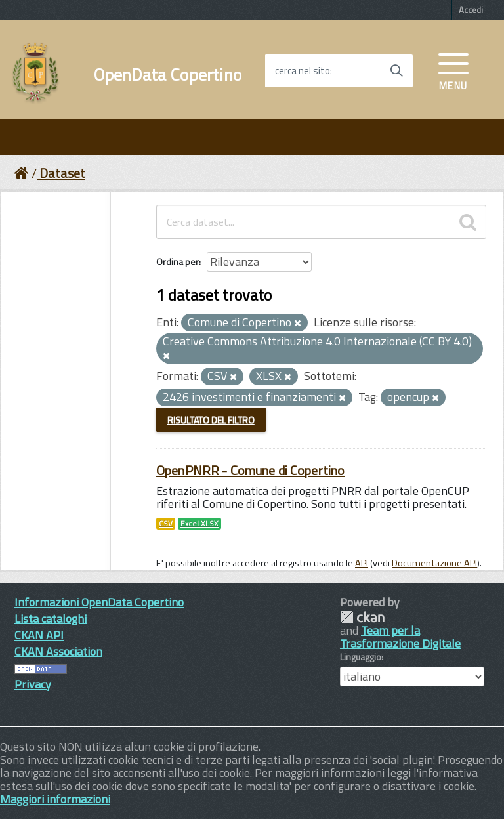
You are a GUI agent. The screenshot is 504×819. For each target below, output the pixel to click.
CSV (166, 524)
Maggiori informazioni (55, 799)
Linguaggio (361, 657)
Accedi (471, 10)
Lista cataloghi (51, 619)
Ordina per (178, 262)
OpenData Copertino (168, 75)
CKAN (362, 617)
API (362, 563)
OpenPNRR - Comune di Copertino (250, 470)
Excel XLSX (199, 524)
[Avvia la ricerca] (396, 71)
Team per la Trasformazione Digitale (400, 637)
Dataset (62, 173)
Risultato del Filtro (211, 420)
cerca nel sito (303, 71)
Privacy (33, 684)
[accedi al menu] (453, 70)
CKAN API (39, 635)
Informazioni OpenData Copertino (99, 602)
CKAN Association (58, 651)
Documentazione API (434, 563)
